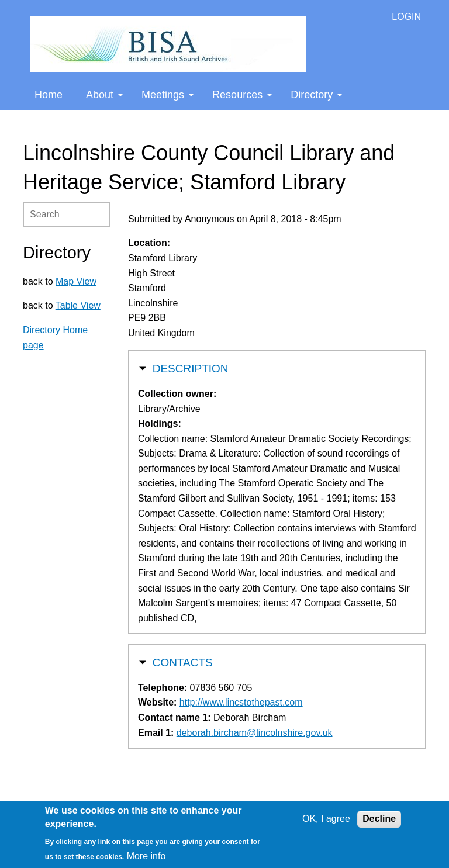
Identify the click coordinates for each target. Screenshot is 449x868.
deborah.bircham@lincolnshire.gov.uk (255, 733)
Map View (76, 281)
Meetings (167, 95)
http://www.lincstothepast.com (241, 702)
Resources (242, 95)
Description (191, 367)
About (104, 95)
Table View (78, 305)
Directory (316, 95)
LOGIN (406, 17)
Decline (379, 819)
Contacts (183, 661)
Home (49, 95)
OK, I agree (326, 819)
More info (146, 856)
